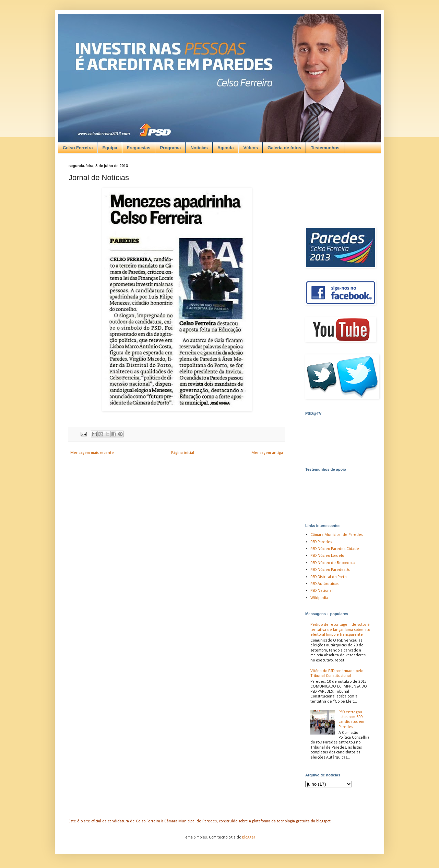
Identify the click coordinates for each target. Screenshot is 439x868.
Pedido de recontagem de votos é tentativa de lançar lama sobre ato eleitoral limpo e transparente (340, 630)
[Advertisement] (212, 62)
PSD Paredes (321, 542)
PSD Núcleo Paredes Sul (331, 570)
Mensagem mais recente (92, 453)
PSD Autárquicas (324, 584)
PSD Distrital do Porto (328, 577)
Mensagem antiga (267, 453)
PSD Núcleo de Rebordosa (333, 563)
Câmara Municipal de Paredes (337, 535)
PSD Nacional (322, 591)
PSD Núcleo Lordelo (327, 556)
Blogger (248, 837)
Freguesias (139, 148)
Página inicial (183, 453)
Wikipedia (319, 598)
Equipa (110, 148)
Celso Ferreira (78, 148)
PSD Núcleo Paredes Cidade (335, 549)
